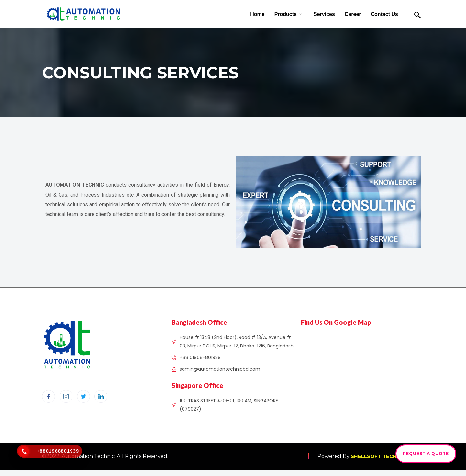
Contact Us (384, 14)
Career (353, 14)
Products (289, 14)
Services (324, 14)
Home (257, 14)
